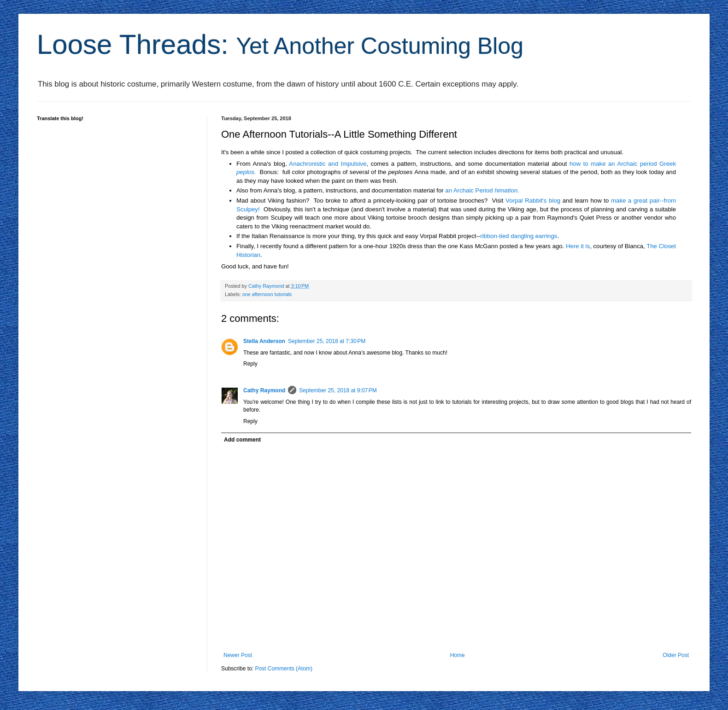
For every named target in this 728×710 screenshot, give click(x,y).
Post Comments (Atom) (284, 669)
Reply (250, 364)
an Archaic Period (482, 190)
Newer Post (238, 655)
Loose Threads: (280, 44)
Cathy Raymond (264, 390)
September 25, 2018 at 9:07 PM (338, 390)
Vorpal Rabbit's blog (533, 201)
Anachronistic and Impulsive (328, 164)
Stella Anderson (264, 341)
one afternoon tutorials (267, 294)
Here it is (578, 246)
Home (458, 655)
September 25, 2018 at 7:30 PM (327, 341)
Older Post (676, 655)
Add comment (242, 440)
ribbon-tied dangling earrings (519, 236)
